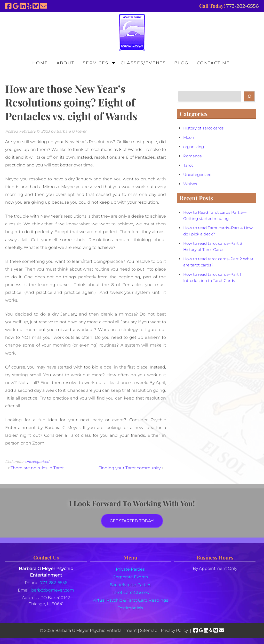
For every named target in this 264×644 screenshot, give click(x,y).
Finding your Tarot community (129, 468)
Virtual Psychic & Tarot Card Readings (130, 600)
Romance (193, 156)
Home (40, 63)
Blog (181, 63)
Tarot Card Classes (130, 592)
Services (96, 63)
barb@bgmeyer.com (53, 590)
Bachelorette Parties (130, 585)
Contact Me (214, 63)
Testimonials (130, 608)
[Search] (249, 96)
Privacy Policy (174, 630)
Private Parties (130, 569)
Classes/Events (143, 63)
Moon (189, 137)
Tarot (188, 165)
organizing (194, 147)
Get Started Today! (132, 521)
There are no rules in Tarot (37, 468)
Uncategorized (37, 462)
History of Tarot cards (203, 128)
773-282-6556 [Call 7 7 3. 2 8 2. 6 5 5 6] (54, 583)
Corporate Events (130, 577)
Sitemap (149, 630)
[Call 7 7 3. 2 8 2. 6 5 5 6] (242, 6)
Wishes (190, 184)
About (66, 63)
